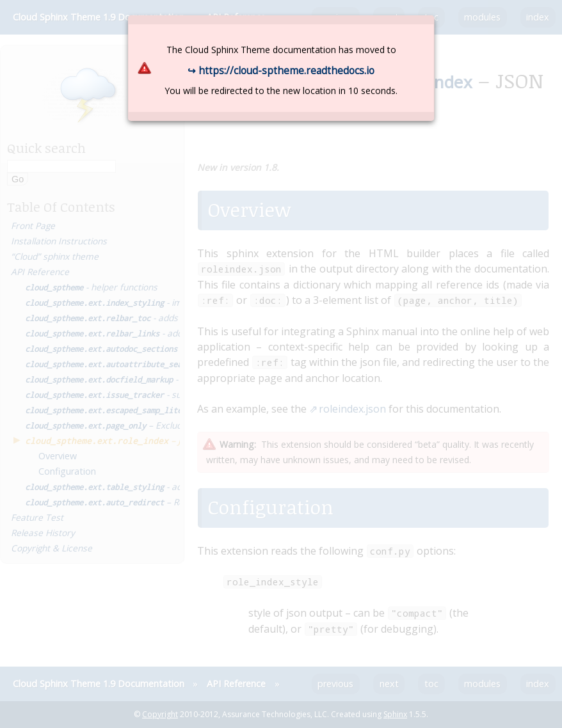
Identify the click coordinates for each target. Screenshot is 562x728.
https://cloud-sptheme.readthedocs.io (286, 70)
